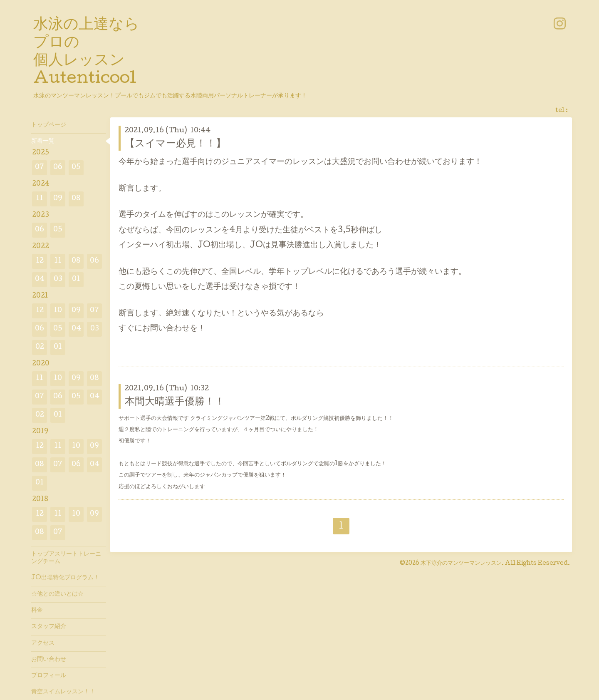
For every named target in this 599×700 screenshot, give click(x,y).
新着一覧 (43, 141)
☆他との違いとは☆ (57, 594)
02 (40, 347)
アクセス (43, 643)
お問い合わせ (49, 660)
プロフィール (49, 676)
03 (58, 279)
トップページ (49, 125)
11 (40, 199)
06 (58, 168)
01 (76, 279)
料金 (37, 611)
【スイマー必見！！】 (175, 144)
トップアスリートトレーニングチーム (66, 558)
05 (76, 168)
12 (40, 261)
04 (40, 279)
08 (76, 199)
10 (58, 311)
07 (40, 168)
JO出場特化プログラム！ (65, 578)
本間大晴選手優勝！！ (175, 402)
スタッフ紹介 (49, 627)
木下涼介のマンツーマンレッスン (461, 563)
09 (58, 199)
